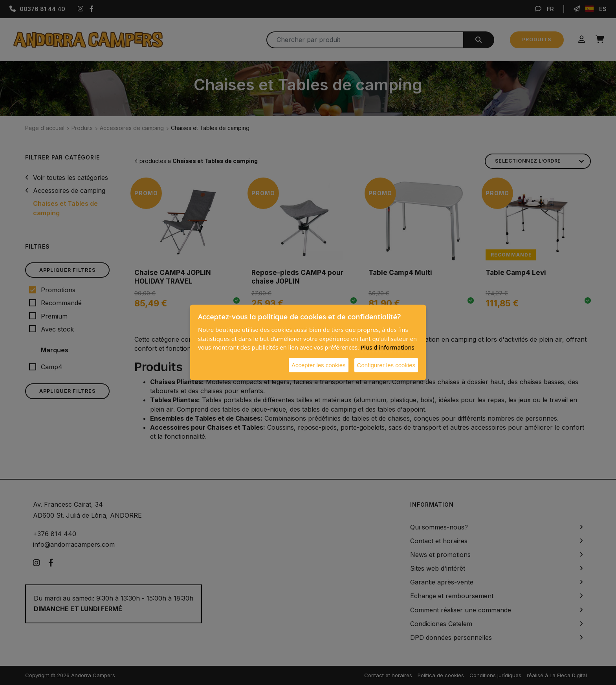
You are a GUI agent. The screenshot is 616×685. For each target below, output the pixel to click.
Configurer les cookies (386, 365)
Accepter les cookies (319, 365)
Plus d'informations (388, 347)
